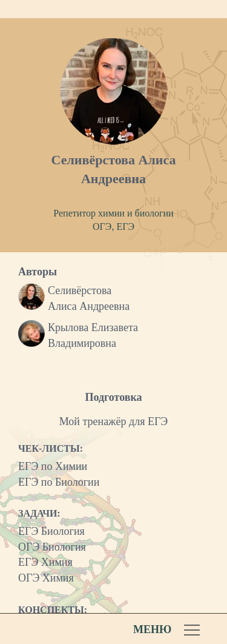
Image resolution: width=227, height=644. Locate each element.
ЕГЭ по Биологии (59, 482)
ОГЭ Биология (52, 547)
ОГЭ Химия (46, 578)
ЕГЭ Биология (51, 531)
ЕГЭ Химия (45, 562)
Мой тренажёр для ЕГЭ (114, 421)
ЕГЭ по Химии (53, 466)
